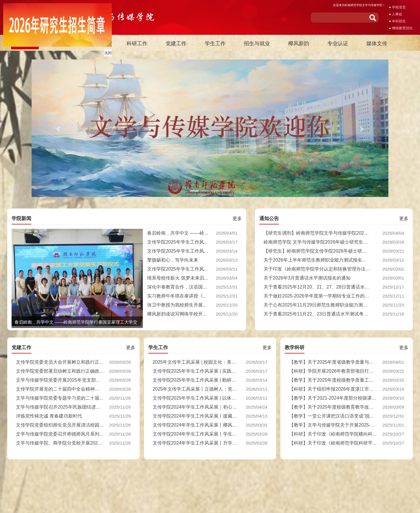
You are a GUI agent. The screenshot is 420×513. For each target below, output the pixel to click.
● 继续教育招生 (401, 28)
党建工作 (176, 43)
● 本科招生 (397, 21)
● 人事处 (396, 14)
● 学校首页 (397, 7)
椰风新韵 (299, 43)
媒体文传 (377, 43)
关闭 (107, 52)
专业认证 (338, 43)
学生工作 (215, 43)
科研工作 (137, 43)
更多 (237, 219)
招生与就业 (257, 43)
